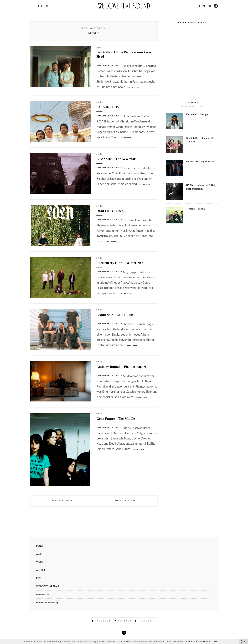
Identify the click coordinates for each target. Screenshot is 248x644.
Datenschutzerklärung (47, 603)
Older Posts (125, 501)
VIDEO (40, 562)
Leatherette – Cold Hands (115, 315)
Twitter (123, 621)
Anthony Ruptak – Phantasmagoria (122, 367)
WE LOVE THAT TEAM (48, 586)
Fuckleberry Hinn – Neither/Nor (120, 263)
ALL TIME (41, 570)
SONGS (99, 47)
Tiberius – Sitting (195, 209)
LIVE (38, 578)
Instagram (145, 621)
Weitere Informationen (198, 641)
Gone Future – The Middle (116, 419)
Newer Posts (62, 501)
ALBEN (40, 554)
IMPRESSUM (43, 594)
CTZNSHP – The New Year (116, 159)
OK (216, 641)
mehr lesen (133, 87)
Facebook (102, 621)
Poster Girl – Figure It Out (200, 162)
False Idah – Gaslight (197, 114)
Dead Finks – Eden (110, 211)
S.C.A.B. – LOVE (109, 107)
